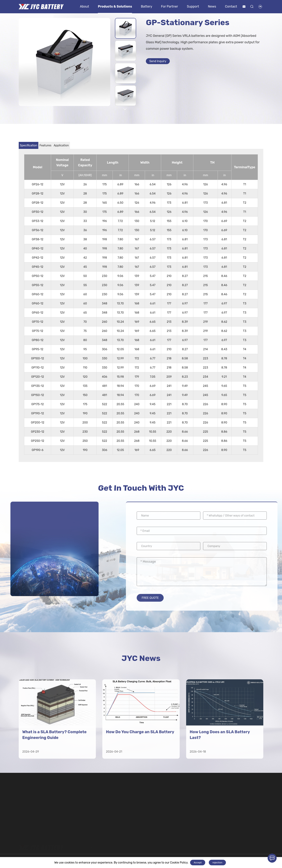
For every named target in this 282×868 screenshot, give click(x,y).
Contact (231, 6)
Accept (198, 863)
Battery (146, 6)
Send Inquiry (161, 62)
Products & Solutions (115, 6)
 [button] (125, 109)
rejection (217, 863)
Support (193, 6)
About (84, 6)
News (212, 6)
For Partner (170, 6)
